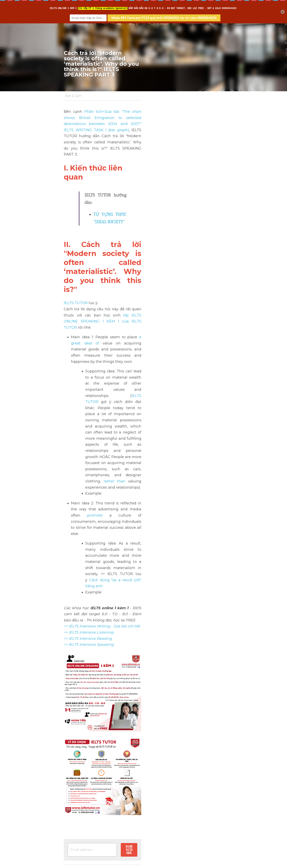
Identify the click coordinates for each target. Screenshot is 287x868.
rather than (213, 308)
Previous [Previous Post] (72, 799)
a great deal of (146, 250)
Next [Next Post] (150, 799)
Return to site (75, 823)
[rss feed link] (221, 823)
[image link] (143, 670)
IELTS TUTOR (76, 228)
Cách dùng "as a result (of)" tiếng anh (159, 364)
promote (80, 336)
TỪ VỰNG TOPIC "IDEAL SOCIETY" (126, 174)
